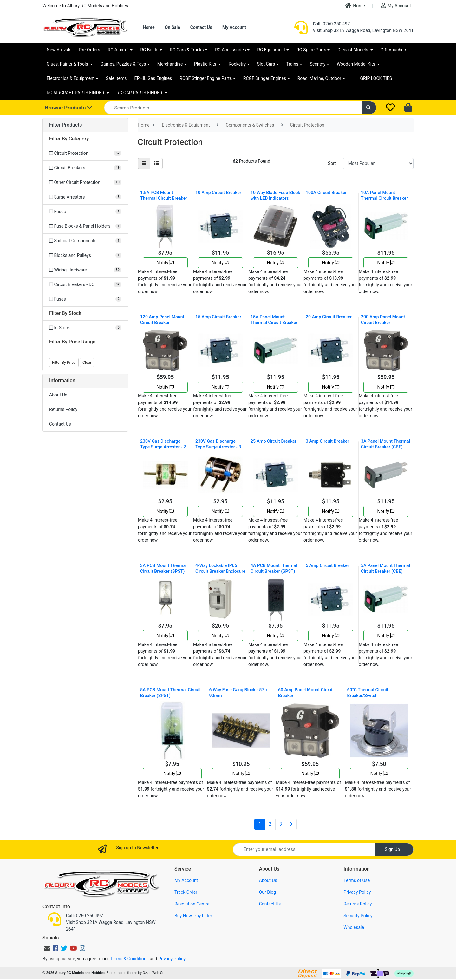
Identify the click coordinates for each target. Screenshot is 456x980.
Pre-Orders (89, 50)
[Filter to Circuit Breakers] (85, 168)
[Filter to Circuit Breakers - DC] (85, 285)
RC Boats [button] (149, 50)
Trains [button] (292, 64)
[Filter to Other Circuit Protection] (85, 183)
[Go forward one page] (291, 824)
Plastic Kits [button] (206, 64)
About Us (58, 395)
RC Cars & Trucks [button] (187, 50)
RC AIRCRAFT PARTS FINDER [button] (76, 93)
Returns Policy (63, 409)
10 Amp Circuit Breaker (218, 193)
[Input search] (233, 108)
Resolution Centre (192, 904)
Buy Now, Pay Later (193, 916)
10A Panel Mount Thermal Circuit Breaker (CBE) (384, 198)
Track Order (186, 892)
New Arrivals (59, 50)
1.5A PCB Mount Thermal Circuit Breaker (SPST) (164, 198)
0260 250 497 (331, 24)
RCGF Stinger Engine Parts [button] (206, 78)
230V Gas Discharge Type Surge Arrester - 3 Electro (218, 447)
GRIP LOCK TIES (376, 78)
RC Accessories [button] (231, 50)
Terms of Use (357, 880)
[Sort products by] (378, 163)
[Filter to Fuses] (85, 212)
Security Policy (358, 916)
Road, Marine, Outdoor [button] (319, 78)
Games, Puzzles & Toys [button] (123, 64)
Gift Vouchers (394, 50)
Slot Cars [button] (266, 64)
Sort (332, 163)
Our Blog (268, 892)
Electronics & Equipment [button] (71, 78)
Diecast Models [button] (353, 50)
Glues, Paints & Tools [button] (68, 64)
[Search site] (369, 108)
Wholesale (354, 927)
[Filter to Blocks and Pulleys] (85, 255)
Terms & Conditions (129, 959)
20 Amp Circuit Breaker (329, 317)
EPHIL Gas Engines (153, 78)
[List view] (156, 163)
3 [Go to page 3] (281, 824)
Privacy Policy (357, 892)
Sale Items (116, 78)
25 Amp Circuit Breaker (274, 441)
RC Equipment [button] (271, 50)
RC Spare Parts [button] (311, 50)
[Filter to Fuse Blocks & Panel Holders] (85, 226)
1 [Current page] (260, 824)
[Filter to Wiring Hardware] (85, 270)
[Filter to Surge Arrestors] (85, 197)
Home (355, 6)
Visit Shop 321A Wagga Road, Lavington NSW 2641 (363, 30)
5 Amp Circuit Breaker (327, 565)
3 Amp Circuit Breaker (327, 441)
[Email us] (47, 948)
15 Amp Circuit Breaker (218, 317)
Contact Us (201, 27)
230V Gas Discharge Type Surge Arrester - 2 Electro (163, 447)
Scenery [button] (318, 64)
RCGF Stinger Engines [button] (265, 78)
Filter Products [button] (65, 125)
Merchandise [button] (170, 64)
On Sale (172, 27)
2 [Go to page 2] (270, 824)
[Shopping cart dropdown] (409, 108)
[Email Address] (304, 849)
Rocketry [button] (237, 64)
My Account (396, 6)
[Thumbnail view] (144, 163)
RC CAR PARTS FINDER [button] (140, 93)
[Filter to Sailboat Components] (85, 241)
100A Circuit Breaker (326, 193)
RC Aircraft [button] (118, 50)
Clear (87, 363)
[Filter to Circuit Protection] (85, 153)
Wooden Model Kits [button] (357, 64)
